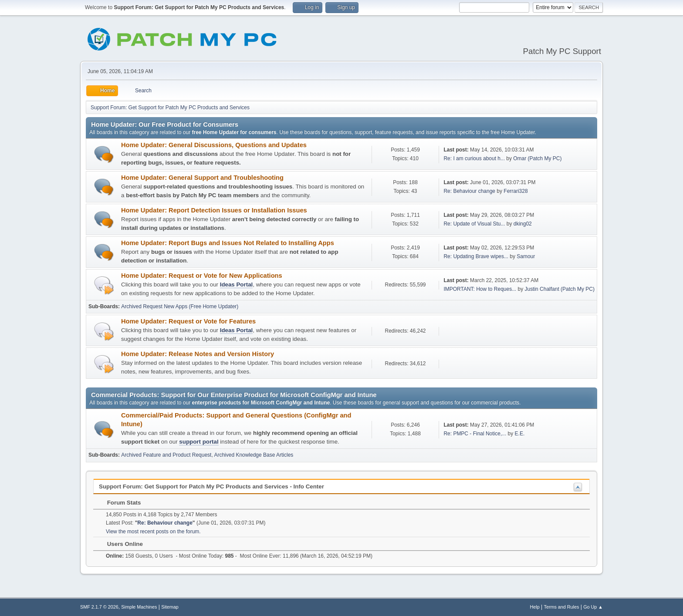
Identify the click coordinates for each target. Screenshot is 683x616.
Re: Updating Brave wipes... (476, 256)
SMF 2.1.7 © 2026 (99, 607)
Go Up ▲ (593, 607)
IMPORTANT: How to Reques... (480, 289)
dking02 (523, 224)
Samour (526, 256)
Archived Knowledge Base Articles (254, 455)
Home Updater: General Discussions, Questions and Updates (214, 145)
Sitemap (170, 607)
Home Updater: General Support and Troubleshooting (202, 178)
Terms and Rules (562, 607)
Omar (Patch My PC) (537, 158)
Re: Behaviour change (469, 191)
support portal (199, 442)
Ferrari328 (516, 191)
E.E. (520, 434)
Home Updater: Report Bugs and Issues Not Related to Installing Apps (228, 243)
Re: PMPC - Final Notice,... (475, 434)
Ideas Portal (237, 284)
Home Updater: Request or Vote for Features (188, 321)
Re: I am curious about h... (474, 158)
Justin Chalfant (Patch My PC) (560, 289)
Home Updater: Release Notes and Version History (198, 354)
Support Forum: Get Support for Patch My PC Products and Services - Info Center (211, 486)
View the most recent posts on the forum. (153, 532)
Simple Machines (139, 607)
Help (535, 607)
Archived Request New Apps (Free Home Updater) (180, 306)
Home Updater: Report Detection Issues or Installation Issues (214, 210)
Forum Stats (120, 503)
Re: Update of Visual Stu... (474, 224)
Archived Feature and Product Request (166, 455)
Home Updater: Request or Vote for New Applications (202, 276)
